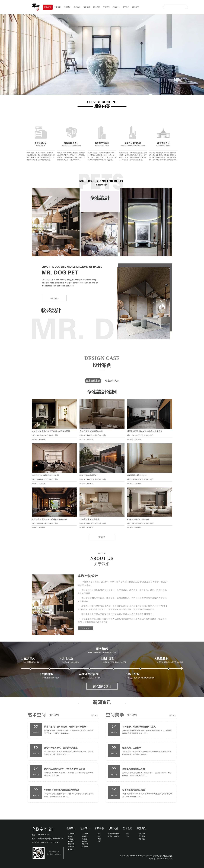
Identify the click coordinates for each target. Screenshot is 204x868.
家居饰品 (77, 7)
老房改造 (71, 847)
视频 (127, 836)
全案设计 (58, 7)
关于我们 (126, 7)
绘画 (99, 841)
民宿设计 (71, 834)
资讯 (127, 834)
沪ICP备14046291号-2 (164, 859)
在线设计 (116, 7)
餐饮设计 (71, 849)
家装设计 (85, 847)
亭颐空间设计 (43, 829)
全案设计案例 (93, 381)
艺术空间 (97, 7)
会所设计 (71, 836)
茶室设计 (71, 839)
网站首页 (48, 7)
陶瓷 (99, 839)
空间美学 (106, 7)
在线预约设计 (102, 686)
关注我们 (142, 828)
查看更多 (102, 537)
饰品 (99, 836)
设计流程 (87, 7)
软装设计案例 (112, 381)
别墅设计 (71, 841)
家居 (99, 834)
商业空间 (71, 844)
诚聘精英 (136, 7)
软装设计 (67, 7)
